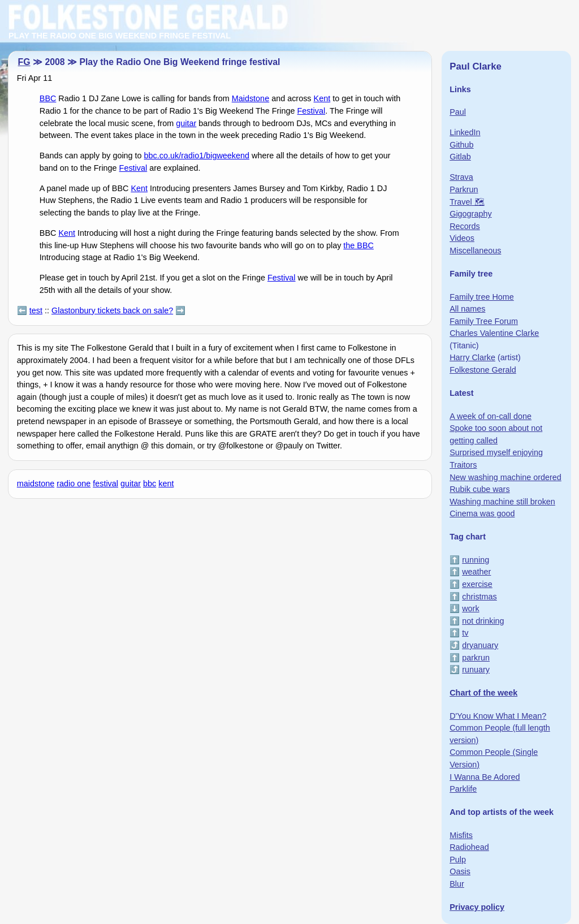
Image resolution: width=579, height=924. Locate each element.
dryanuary (480, 645)
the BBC (358, 245)
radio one (74, 483)
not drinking (483, 621)
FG (24, 62)
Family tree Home (482, 297)
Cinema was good (482, 513)
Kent (322, 98)
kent (166, 483)
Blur (457, 884)
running (476, 560)
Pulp (458, 860)
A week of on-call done (491, 416)
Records (465, 226)
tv (465, 633)
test (36, 310)
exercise (477, 584)
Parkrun (464, 189)
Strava (461, 177)
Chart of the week (483, 693)
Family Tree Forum (484, 321)
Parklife (463, 789)
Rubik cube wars (479, 489)
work (470, 608)
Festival (312, 111)
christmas (479, 597)
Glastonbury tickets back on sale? (112, 310)
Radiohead (469, 847)
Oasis (460, 871)
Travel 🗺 (467, 202)
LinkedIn (465, 132)
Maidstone (250, 98)
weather (476, 572)
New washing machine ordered (505, 477)
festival (105, 483)
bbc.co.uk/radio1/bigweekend (197, 156)
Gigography (470, 214)
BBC (48, 98)
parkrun (476, 658)
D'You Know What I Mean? (498, 716)
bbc (150, 483)
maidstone (36, 483)
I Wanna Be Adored (485, 777)
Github (461, 145)
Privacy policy (477, 907)
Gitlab (460, 157)
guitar (186, 123)
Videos (462, 238)
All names (467, 309)
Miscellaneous (475, 251)
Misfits (461, 835)
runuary (476, 670)
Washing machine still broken (502, 502)
